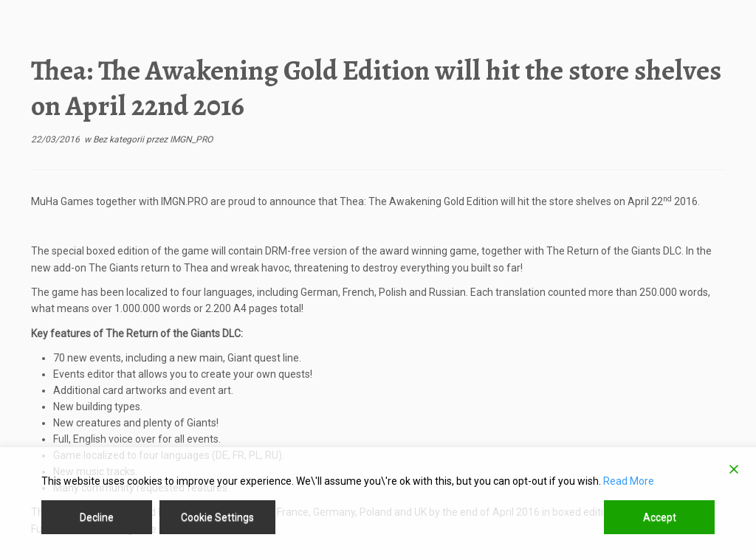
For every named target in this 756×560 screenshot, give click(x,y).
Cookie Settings (217, 517)
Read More (629, 481)
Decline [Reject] (97, 517)
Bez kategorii (120, 139)
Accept (660, 517)
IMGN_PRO (191, 139)
